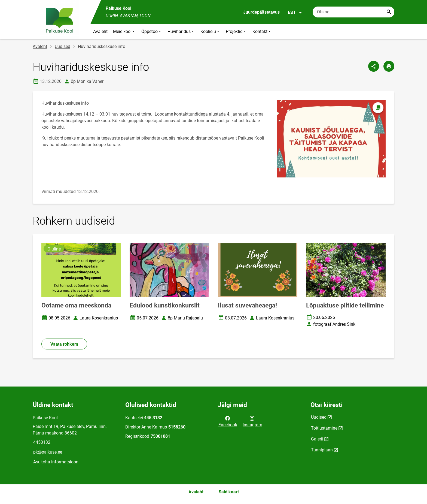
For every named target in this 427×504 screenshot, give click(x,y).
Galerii (317, 439)
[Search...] (389, 12)
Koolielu (210, 31)
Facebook (228, 421)
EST (295, 13)
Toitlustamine (324, 428)
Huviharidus (181, 31)
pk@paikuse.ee (48, 452)
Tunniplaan (322, 450)
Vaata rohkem (64, 344)
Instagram (252, 421)
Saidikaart (229, 492)
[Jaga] (374, 66)
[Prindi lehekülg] (389, 66)
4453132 (42, 442)
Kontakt (262, 31)
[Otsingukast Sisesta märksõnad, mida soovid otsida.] (353, 12)
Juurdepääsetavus (261, 12)
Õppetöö (152, 31)
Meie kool (124, 31)
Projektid (236, 31)
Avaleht (100, 31)
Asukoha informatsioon (56, 462)
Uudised (62, 46)
